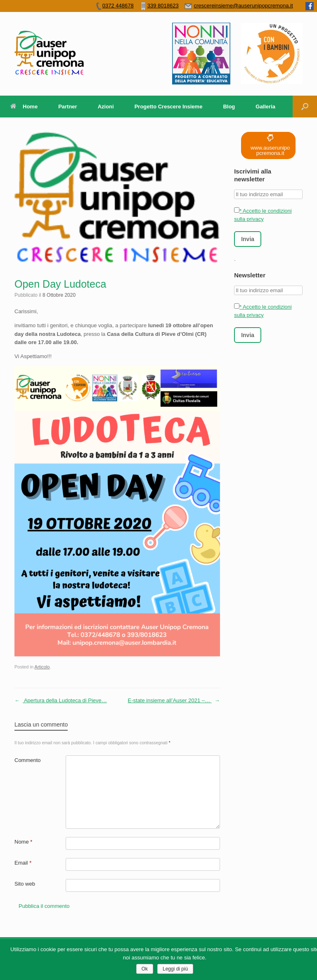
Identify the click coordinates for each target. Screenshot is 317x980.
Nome (23, 842)
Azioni (106, 107)
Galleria (265, 107)
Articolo (42, 667)
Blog (229, 107)
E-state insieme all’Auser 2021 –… (174, 701)
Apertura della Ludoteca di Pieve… (61, 701)
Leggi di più (175, 969)
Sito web (25, 884)
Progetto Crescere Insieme (169, 107)
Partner (68, 107)
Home (24, 107)
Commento (28, 760)
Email (23, 863)
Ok (145, 969)
